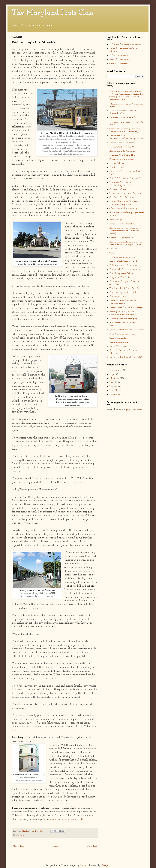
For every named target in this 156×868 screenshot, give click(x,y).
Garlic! (113, 253)
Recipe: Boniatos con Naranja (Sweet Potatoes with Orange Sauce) (124, 231)
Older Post (92, 846)
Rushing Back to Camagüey (124, 319)
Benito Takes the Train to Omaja (126, 308)
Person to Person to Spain (122, 159)
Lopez (112, 374)
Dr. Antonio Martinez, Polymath (126, 193)
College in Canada (119, 189)
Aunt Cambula (117, 167)
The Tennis (115, 249)
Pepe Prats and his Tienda (123, 334)
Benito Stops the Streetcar (122, 224)
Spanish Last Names (120, 60)
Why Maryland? (119, 56)
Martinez (114, 378)
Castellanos (115, 370)
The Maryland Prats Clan (53, 13)
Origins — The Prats (120, 277)
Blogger (105, 865)
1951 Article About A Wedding (125, 269)
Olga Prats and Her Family (124, 209)
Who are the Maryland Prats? (125, 45)
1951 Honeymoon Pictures (122, 273)
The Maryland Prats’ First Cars (125, 288)
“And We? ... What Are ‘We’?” (125, 178)
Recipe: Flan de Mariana (122, 151)
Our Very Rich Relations (122, 198)
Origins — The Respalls (121, 238)
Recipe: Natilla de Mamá (123, 143)
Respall (113, 391)
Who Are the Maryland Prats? (126, 357)
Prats (22, 836)
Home (55, 846)
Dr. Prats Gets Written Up (122, 147)
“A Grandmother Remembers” (124, 265)
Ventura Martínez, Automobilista (127, 330)
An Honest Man (118, 297)
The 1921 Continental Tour (123, 257)
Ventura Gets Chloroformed (123, 261)
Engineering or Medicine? (123, 293)
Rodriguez (115, 395)
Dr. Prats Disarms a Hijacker (123, 118)
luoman (84, 865)
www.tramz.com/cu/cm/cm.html (67, 819)
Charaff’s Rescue (118, 163)
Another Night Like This (122, 155)
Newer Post (18, 846)
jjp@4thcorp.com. (134, 410)
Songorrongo (116, 220)
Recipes (113, 386)
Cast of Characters (118, 64)
